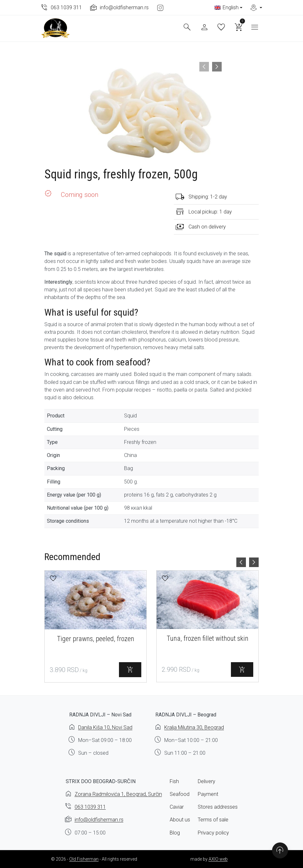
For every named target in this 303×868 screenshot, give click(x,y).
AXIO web (218, 859)
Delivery (207, 781)
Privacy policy (213, 833)
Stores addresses (218, 807)
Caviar (177, 807)
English (226, 7)
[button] (53, 578)
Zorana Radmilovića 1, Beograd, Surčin (118, 794)
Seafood (180, 794)
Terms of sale (213, 820)
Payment (208, 794)
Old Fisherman (84, 859)
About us (180, 820)
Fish (174, 781)
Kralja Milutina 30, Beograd (194, 727)
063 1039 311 (90, 807)
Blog (175, 833)
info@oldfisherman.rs (99, 820)
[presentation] (204, 67)
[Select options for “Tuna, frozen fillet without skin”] (242, 670)
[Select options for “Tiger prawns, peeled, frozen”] (130, 670)
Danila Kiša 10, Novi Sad (105, 727)
